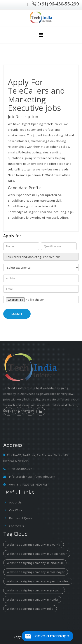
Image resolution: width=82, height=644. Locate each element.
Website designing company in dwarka (34, 544)
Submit (17, 314)
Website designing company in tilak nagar (36, 572)
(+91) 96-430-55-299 (55, 4)
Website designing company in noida (32, 599)
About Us (15, 502)
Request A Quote (20, 518)
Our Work (15, 510)
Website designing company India (30, 609)
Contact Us (16, 526)
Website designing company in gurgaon (34, 590)
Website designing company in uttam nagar (37, 554)
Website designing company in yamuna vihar (38, 581)
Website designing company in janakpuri (35, 563)
